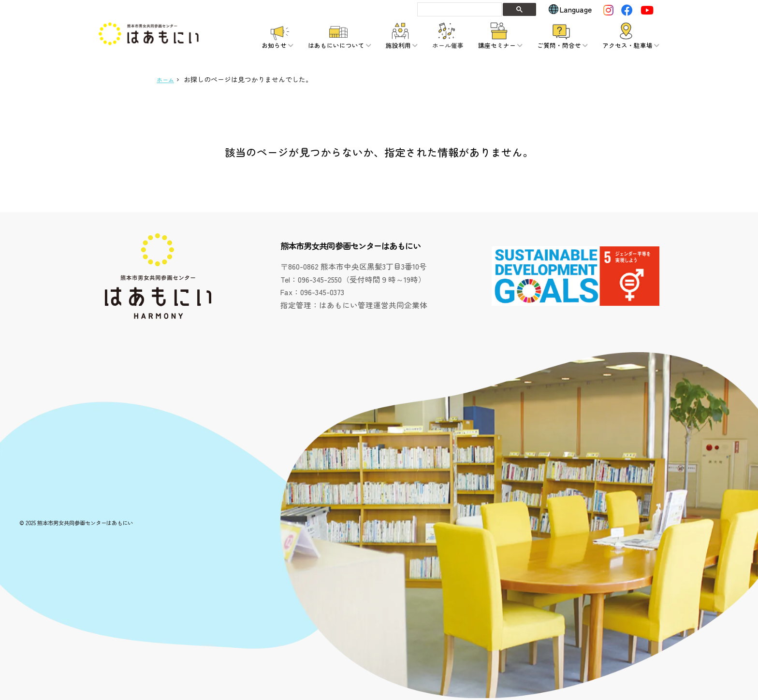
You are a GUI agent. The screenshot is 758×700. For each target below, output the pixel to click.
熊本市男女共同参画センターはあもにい (85, 523)
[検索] (459, 9)
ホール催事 (448, 45)
